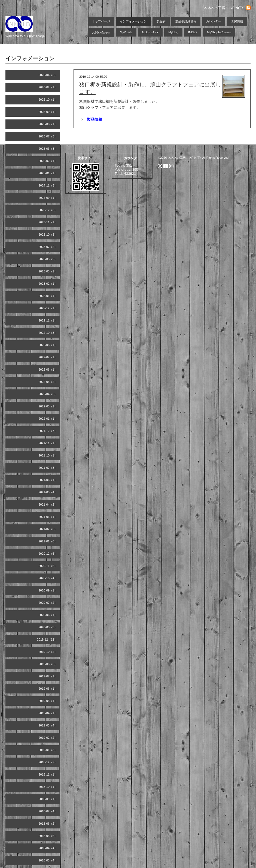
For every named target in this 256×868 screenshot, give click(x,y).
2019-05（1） (48, 701)
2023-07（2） (48, 247)
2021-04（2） (48, 504)
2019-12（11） (47, 639)
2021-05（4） (48, 492)
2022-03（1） (48, 406)
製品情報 (95, 119)
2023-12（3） (48, 210)
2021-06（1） (48, 480)
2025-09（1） (48, 112)
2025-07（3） (48, 136)
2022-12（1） (48, 308)
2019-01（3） (48, 750)
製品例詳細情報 (186, 21)
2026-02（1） (48, 87)
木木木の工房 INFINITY (184, 158)
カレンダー (214, 21)
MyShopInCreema (219, 32)
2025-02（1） (48, 161)
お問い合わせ (101, 32)
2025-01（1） (48, 173)
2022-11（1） (48, 320)
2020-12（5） (48, 554)
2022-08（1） (48, 345)
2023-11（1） (48, 222)
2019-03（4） (48, 725)
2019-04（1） (48, 713)
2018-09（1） (48, 799)
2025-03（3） (48, 149)
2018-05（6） (48, 836)
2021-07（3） (48, 468)
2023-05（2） (48, 259)
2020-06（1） (48, 615)
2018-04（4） (48, 848)
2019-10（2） (48, 652)
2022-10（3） (48, 333)
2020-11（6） (48, 566)
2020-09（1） (48, 590)
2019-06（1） (48, 689)
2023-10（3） (48, 235)
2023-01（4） (48, 296)
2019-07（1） (48, 676)
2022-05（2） (48, 382)
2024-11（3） (48, 185)
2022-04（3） (48, 394)
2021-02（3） (48, 529)
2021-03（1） (48, 517)
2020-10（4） (48, 578)
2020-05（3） (48, 627)
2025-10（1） (48, 100)
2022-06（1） (48, 370)
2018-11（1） (48, 774)
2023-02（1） (48, 284)
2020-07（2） (48, 603)
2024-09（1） (48, 198)
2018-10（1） (48, 787)
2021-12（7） (48, 431)
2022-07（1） (48, 357)
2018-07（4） (48, 811)
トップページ (101, 21)
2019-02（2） (48, 738)
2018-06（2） (48, 824)
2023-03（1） (48, 271)
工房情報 (237, 21)
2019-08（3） (48, 664)
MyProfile (126, 32)
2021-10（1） (48, 455)
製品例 (161, 21)
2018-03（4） (48, 860)
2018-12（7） (48, 762)
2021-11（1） (48, 443)
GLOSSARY (150, 32)
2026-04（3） (48, 75)
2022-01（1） (48, 419)
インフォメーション (133, 21)
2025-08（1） (48, 124)
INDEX (193, 32)
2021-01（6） (48, 541)
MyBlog (173, 32)
